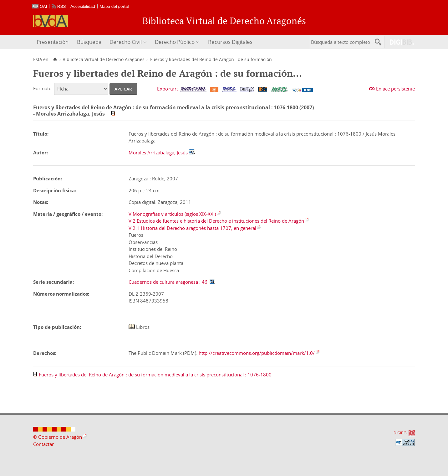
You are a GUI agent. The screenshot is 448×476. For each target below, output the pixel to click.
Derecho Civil (126, 42)
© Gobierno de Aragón (58, 437)
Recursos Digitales (230, 42)
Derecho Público (175, 42)
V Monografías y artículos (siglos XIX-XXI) (172, 214)
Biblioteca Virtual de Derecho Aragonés (104, 59)
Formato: (43, 88)
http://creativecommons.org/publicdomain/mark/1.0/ (257, 353)
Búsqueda (89, 42)
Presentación (53, 42)
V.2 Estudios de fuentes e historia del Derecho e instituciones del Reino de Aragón (216, 221)
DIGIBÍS (400, 433)
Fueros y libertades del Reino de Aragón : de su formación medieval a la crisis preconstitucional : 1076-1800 (155, 375)
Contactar (43, 444)
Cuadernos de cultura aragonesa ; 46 (168, 282)
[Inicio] (55, 59)
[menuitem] (53, 42)
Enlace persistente (395, 89)
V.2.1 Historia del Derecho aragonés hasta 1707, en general (192, 228)
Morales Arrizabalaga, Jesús (158, 153)
